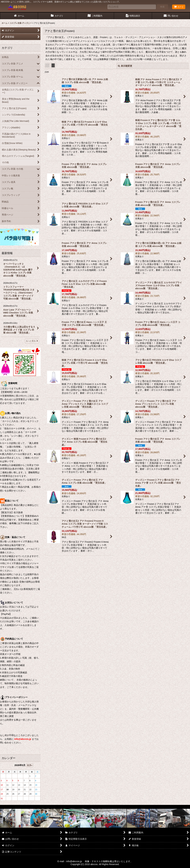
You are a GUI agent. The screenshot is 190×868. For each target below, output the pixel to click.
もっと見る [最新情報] (32, 341)
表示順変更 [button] (125, 66)
